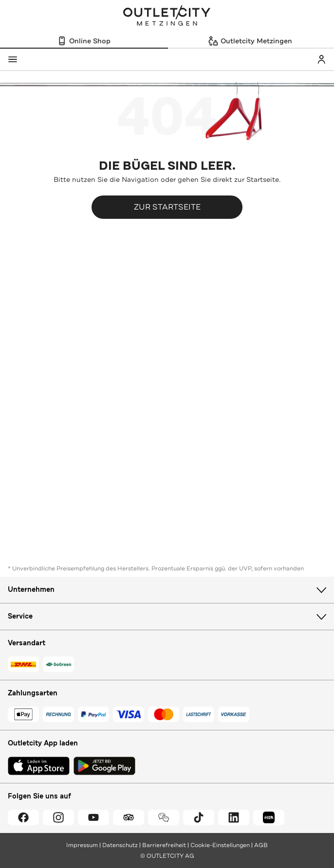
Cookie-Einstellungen (220, 845)
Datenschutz (120, 845)
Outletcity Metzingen (167, 17)
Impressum (82, 845)
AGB (261, 845)
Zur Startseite (167, 207)
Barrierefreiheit (164, 845)
